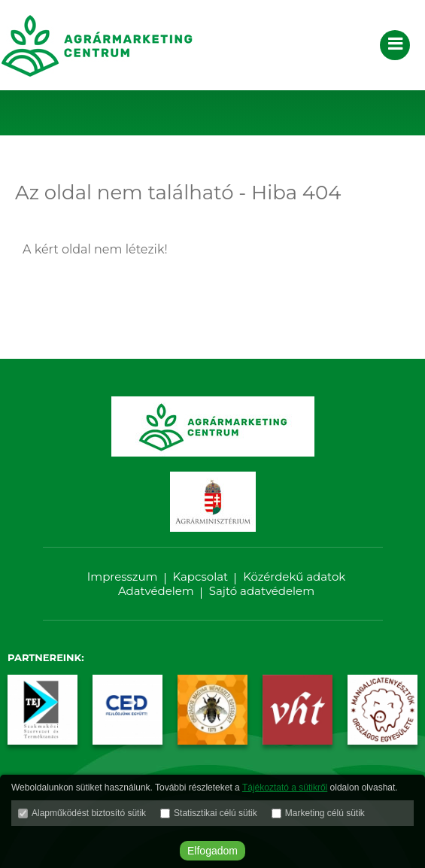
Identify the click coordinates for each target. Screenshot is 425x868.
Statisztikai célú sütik (216, 813)
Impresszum (123, 577)
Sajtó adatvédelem (262, 591)
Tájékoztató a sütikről (285, 788)
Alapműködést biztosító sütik (89, 813)
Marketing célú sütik (325, 813)
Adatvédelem (156, 591)
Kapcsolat (201, 577)
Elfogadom (212, 851)
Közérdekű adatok (294, 577)
